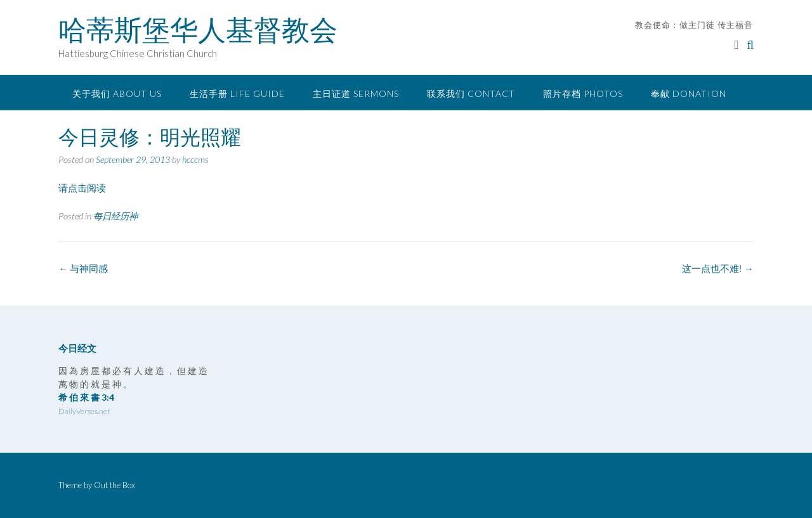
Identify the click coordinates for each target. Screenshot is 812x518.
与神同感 (83, 268)
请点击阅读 (82, 188)
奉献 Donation (689, 94)
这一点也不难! (718, 268)
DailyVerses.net (84, 411)
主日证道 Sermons (356, 94)
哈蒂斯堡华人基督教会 (198, 30)
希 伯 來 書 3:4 (86, 397)
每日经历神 (115, 216)
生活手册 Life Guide (237, 94)
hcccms (195, 159)
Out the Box (115, 485)
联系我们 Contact (471, 94)
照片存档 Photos (583, 94)
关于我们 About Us (117, 94)
